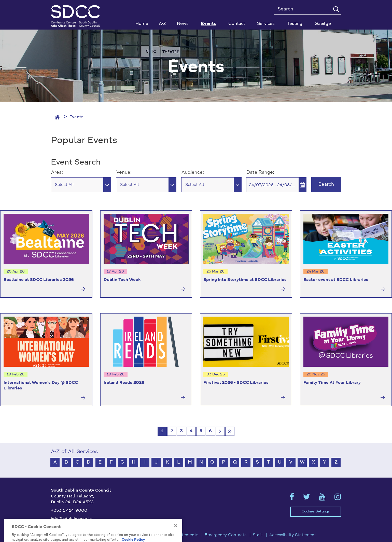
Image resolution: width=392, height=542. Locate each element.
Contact (237, 24)
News (183, 24)
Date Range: (260, 172)
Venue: (124, 172)
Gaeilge (323, 24)
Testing (295, 24)
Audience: (193, 172)
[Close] (176, 535)
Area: (57, 172)
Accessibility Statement (293, 535)
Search (326, 184)
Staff (258, 535)
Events (76, 117)
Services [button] (266, 24)
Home (142, 24)
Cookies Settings (316, 512)
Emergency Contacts (226, 535)
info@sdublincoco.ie (71, 519)
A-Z (163, 24)
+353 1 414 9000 (69, 511)
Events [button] (208, 24)
